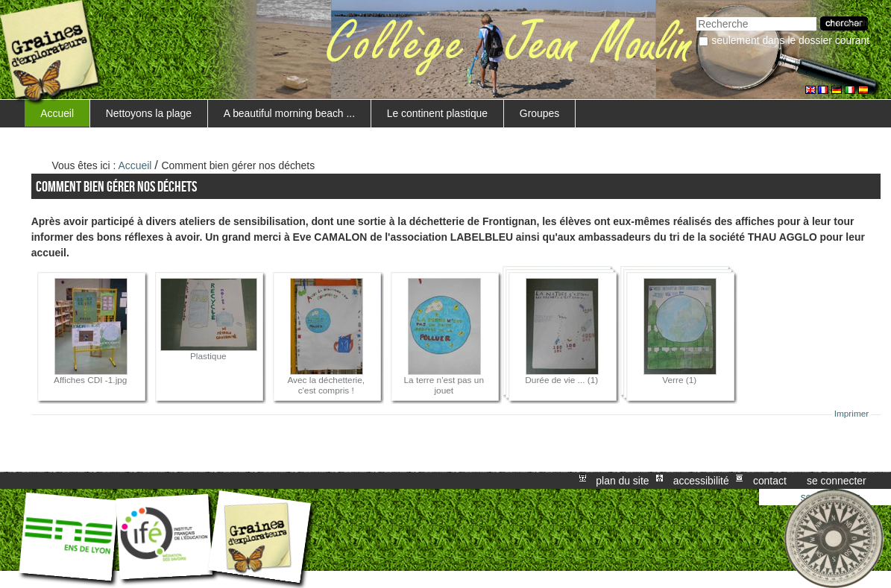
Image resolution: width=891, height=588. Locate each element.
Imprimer (852, 414)
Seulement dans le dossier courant (790, 40)
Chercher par (696, 15)
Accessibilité (701, 481)
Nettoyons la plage (149, 113)
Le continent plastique (437, 113)
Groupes (539, 113)
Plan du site (622, 481)
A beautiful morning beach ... (289, 113)
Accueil (57, 113)
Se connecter (837, 481)
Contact (770, 481)
